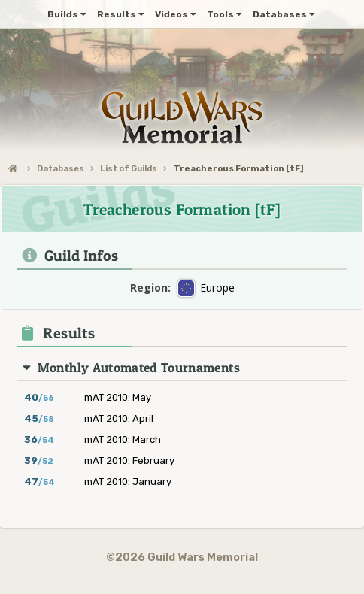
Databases (61, 169)
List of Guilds (129, 169)
